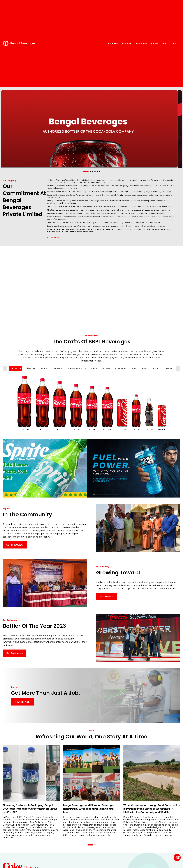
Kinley (145, 368)
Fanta (94, 368)
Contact (174, 43)
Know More (53, 238)
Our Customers (15, 653)
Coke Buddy (141, 43)
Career (155, 43)
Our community (15, 545)
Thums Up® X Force (77, 368)
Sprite (156, 368)
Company (113, 43)
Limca (134, 368)
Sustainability (107, 597)
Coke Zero (120, 368)
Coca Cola (16, 368)
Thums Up (57, 368)
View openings (23, 702)
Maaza (44, 368)
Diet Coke (31, 368)
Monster (106, 368)
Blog (164, 43)
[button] (86, 171)
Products (126, 43)
